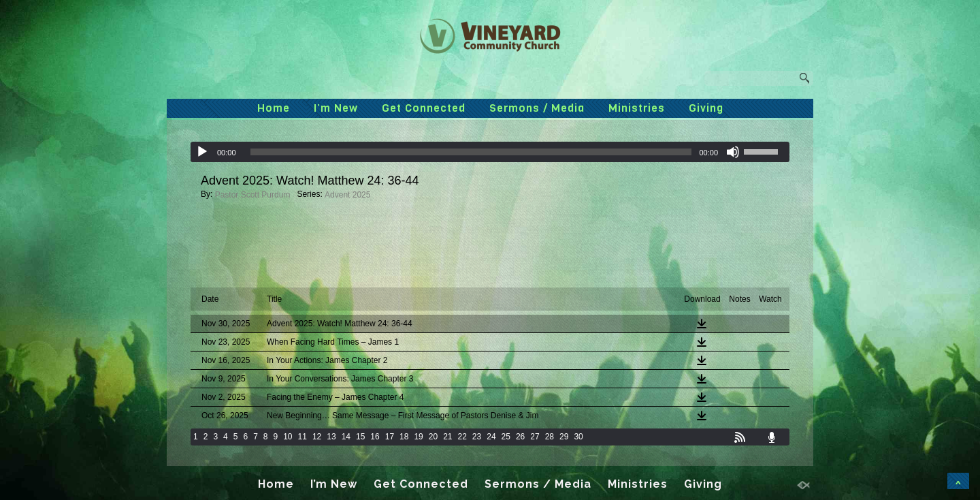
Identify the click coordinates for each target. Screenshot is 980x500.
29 (564, 437)
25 (506, 437)
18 (404, 437)
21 (447, 437)
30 (578, 437)
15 (360, 437)
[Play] (202, 152)
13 (331, 437)
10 (288, 437)
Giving (706, 108)
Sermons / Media (537, 108)
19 (418, 437)
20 (433, 437)
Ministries (637, 108)
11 (303, 437)
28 (550, 437)
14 (346, 437)
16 (375, 437)
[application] (490, 152)
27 (535, 437)
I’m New (336, 108)
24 (491, 437)
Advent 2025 (347, 195)
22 (462, 437)
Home (274, 108)
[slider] (471, 152)
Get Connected (424, 108)
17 (390, 437)
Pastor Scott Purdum (253, 195)
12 (317, 437)
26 (520, 437)
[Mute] (733, 152)
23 (477, 437)
